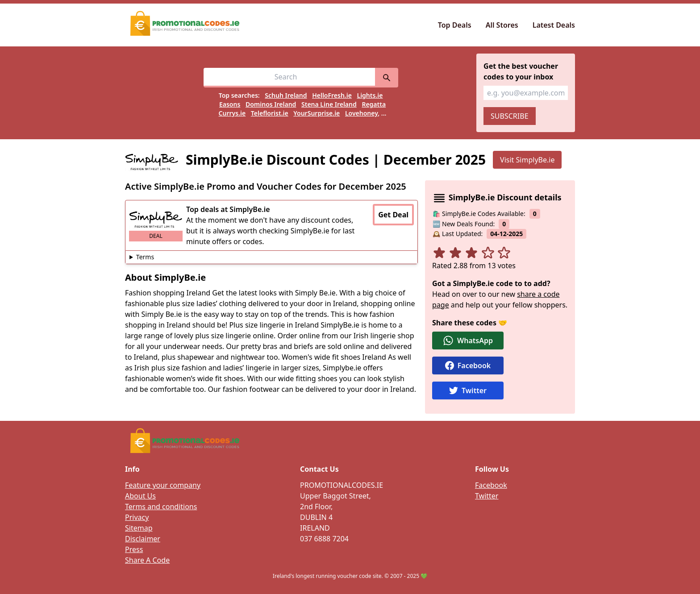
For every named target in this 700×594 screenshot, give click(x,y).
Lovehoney (361, 113)
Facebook (491, 485)
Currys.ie (232, 113)
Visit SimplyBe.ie (527, 160)
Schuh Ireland (286, 95)
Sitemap (139, 528)
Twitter (487, 496)
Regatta (374, 104)
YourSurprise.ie (317, 113)
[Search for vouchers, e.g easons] (289, 78)
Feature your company (163, 485)
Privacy (137, 517)
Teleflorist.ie (270, 113)
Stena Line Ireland (329, 104)
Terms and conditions (161, 507)
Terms (145, 257)
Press (134, 549)
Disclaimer (143, 539)
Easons (230, 104)
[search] (387, 78)
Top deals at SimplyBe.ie (228, 209)
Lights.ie (370, 95)
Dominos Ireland (271, 104)
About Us (140, 496)
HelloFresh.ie (332, 95)
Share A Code (147, 560)
